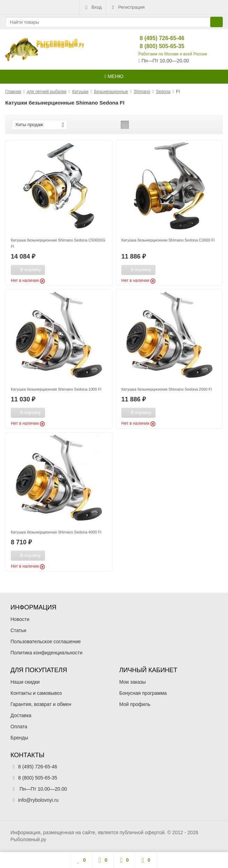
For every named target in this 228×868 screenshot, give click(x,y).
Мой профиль (135, 704)
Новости (20, 619)
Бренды (19, 738)
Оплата (19, 727)
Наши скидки (25, 682)
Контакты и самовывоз (36, 693)
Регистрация (128, 7)
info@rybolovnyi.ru (38, 800)
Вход (93, 7)
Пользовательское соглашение (46, 642)
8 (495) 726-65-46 (156, 38)
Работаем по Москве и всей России (173, 54)
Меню (114, 76)
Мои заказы (132, 682)
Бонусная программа (143, 693)
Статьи (18, 630)
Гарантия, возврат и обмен (41, 704)
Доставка (21, 715)
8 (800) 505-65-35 (156, 46)
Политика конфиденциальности (47, 653)
